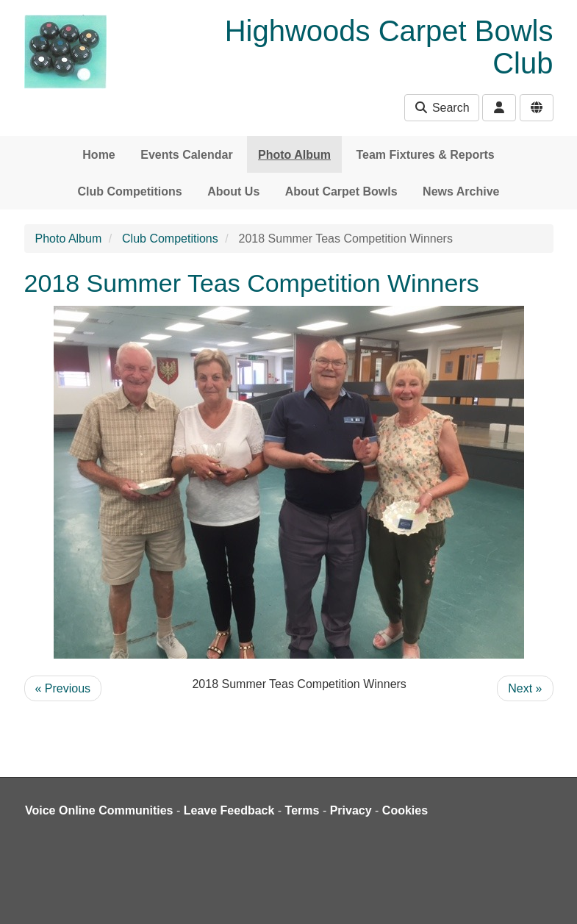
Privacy (351, 810)
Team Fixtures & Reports (425, 155)
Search (441, 108)
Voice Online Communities (99, 810)
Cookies (405, 810)
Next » (525, 688)
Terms (302, 810)
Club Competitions (130, 191)
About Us (233, 191)
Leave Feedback (229, 810)
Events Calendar (186, 155)
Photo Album (294, 155)
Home (98, 155)
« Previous (63, 688)
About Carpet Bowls (341, 191)
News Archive (461, 191)
